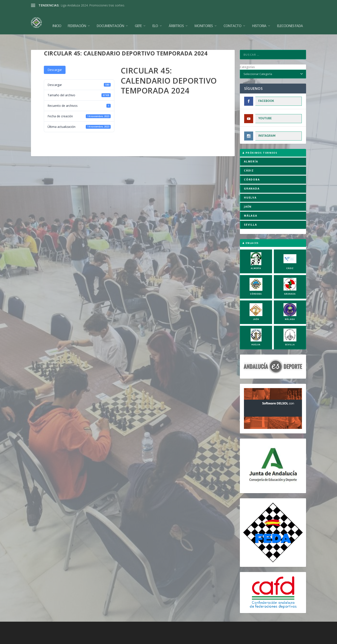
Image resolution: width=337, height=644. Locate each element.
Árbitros (176, 20)
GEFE (138, 20)
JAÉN (248, 193)
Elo (155, 20)
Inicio (57, 20)
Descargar (55, 56)
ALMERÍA (251, 148)
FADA (46, 639)
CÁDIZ (249, 157)
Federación (77, 20)
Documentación (110, 20)
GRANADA (252, 175)
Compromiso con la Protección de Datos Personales (248, 639)
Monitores (204, 20)
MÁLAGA (251, 202)
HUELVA (250, 184)
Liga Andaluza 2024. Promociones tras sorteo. (93, 5)
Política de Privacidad (194, 639)
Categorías (247, 54)
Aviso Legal (168, 639)
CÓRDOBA (252, 166)
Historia (259, 20)
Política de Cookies (143, 639)
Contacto (232, 20)
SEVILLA (250, 211)
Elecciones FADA (290, 20)
